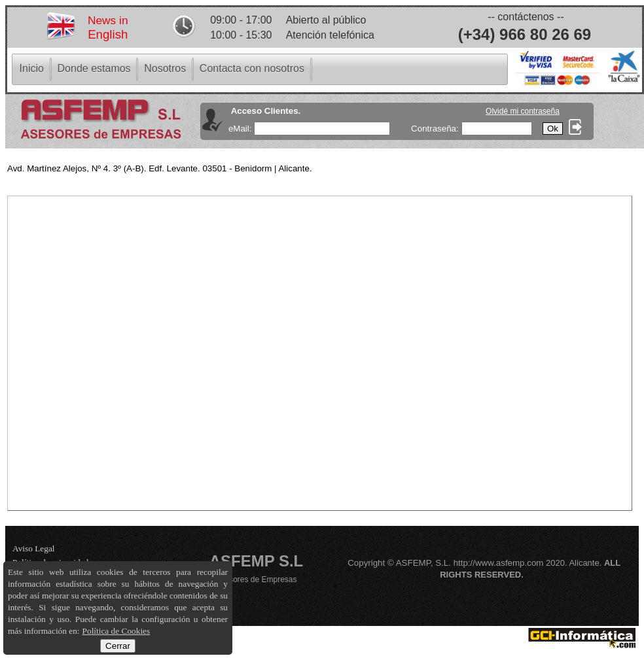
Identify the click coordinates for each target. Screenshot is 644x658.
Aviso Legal (34, 548)
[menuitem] (32, 68)
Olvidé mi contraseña (523, 111)
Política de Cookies (116, 631)
